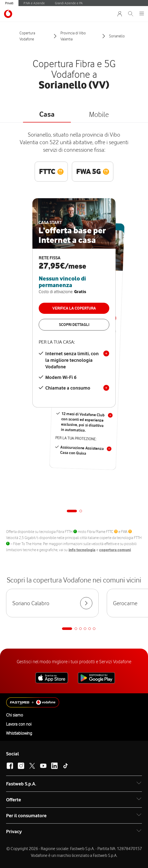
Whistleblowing (19, 733)
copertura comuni (115, 550)
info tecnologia (82, 550)
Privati (9, 3)
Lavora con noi (19, 724)
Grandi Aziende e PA (69, 3)
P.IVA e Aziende (34, 3)
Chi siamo (15, 715)
